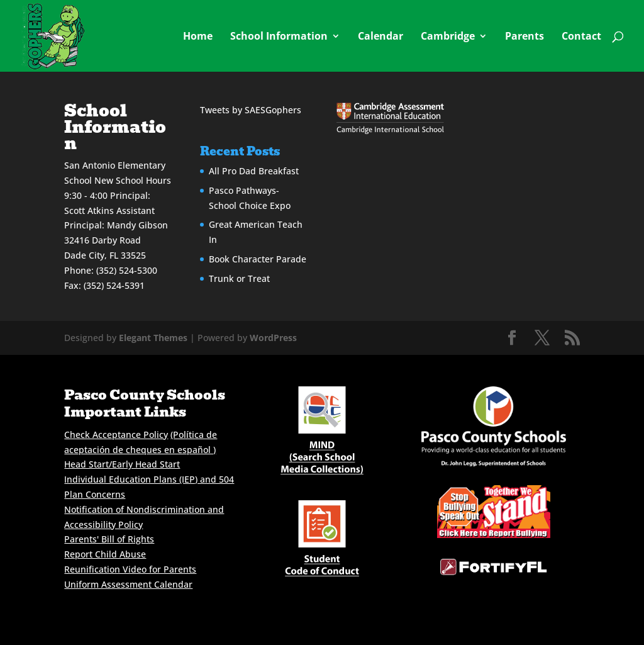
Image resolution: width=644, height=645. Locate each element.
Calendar (380, 37)
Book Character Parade (258, 259)
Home (198, 37)
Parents (525, 37)
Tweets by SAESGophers (251, 110)
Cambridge (448, 37)
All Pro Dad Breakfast (254, 171)
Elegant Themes (153, 338)
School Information (279, 37)
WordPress (273, 338)
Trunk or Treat (239, 278)
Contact (581, 37)
